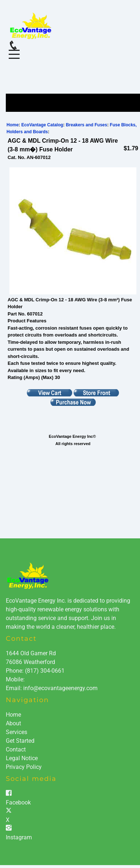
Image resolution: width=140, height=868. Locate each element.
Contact (16, 749)
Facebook (18, 802)
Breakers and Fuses (86, 125)
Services (17, 732)
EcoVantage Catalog (42, 125)
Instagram (19, 837)
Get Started (20, 741)
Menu (14, 50)
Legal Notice (22, 758)
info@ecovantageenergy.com (60, 688)
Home (13, 125)
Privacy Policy (24, 767)
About (13, 723)
